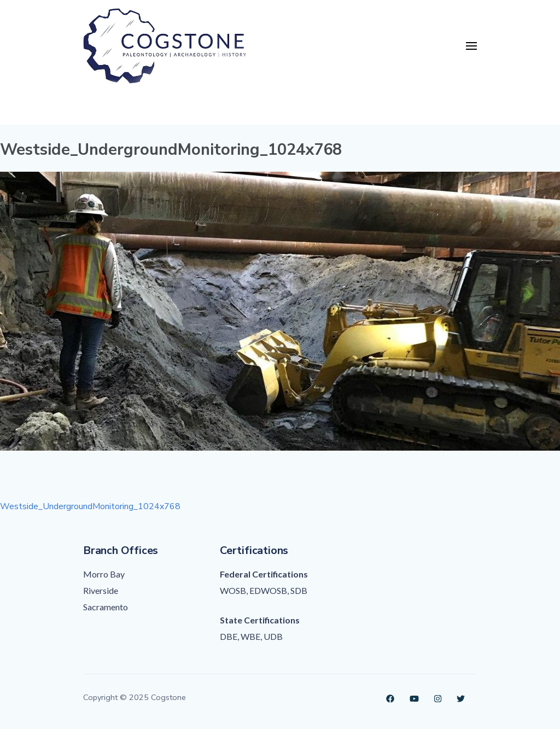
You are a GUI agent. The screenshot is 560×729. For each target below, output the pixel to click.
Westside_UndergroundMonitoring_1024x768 (90, 506)
